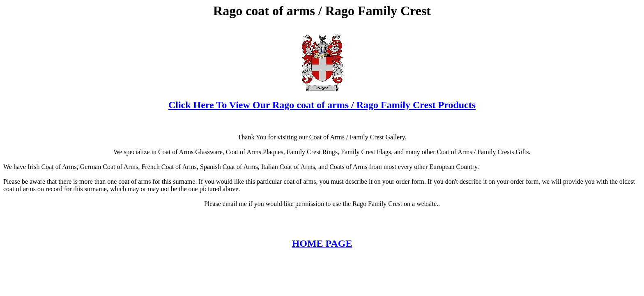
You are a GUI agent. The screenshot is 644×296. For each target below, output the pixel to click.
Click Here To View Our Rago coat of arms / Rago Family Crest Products (322, 105)
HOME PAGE (322, 243)
